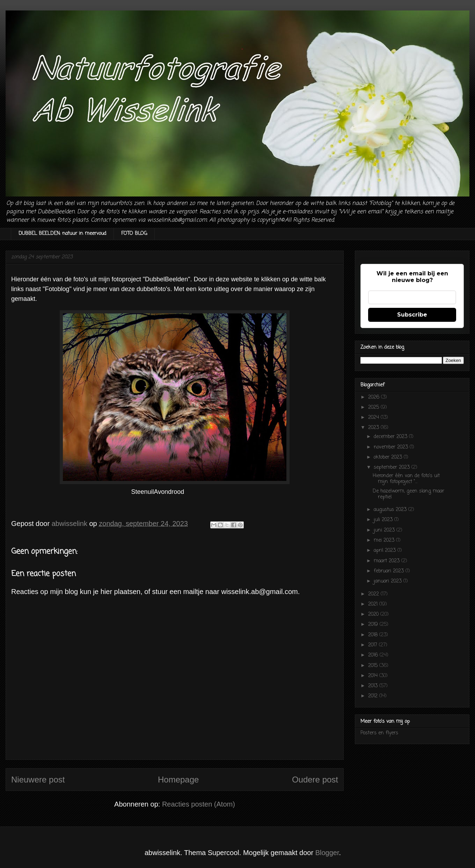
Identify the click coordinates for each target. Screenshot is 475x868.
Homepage (178, 780)
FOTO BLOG (134, 234)
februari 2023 (390, 571)
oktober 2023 (389, 457)
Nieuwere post (38, 780)
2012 (374, 696)
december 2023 (391, 437)
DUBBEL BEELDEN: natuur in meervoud (62, 234)
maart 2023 (388, 561)
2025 (374, 407)
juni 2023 (385, 530)
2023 (374, 428)
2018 (374, 635)
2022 (374, 594)
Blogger (327, 853)
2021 (374, 604)
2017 (374, 645)
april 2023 (386, 551)
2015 (374, 666)
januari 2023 (389, 581)
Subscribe (412, 315)
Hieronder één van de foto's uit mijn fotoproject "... (406, 479)
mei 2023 (385, 540)
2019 (374, 625)
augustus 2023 (391, 510)
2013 (374, 686)
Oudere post (315, 780)
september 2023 (393, 468)
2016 (374, 655)
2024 (374, 418)
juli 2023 (384, 520)
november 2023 (392, 447)
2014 (374, 676)
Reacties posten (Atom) (199, 804)
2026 (375, 397)
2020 (374, 614)
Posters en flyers (379, 733)
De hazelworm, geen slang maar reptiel (408, 494)
